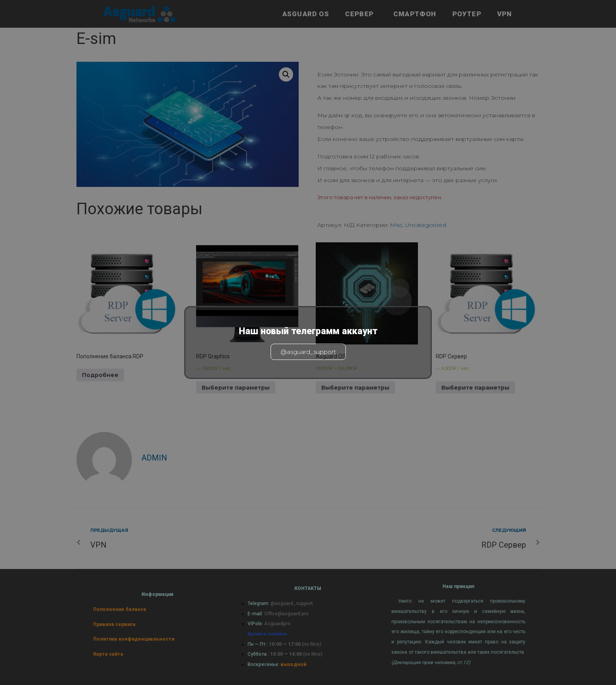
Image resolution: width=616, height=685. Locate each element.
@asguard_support (308, 352)
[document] (308, 342)
